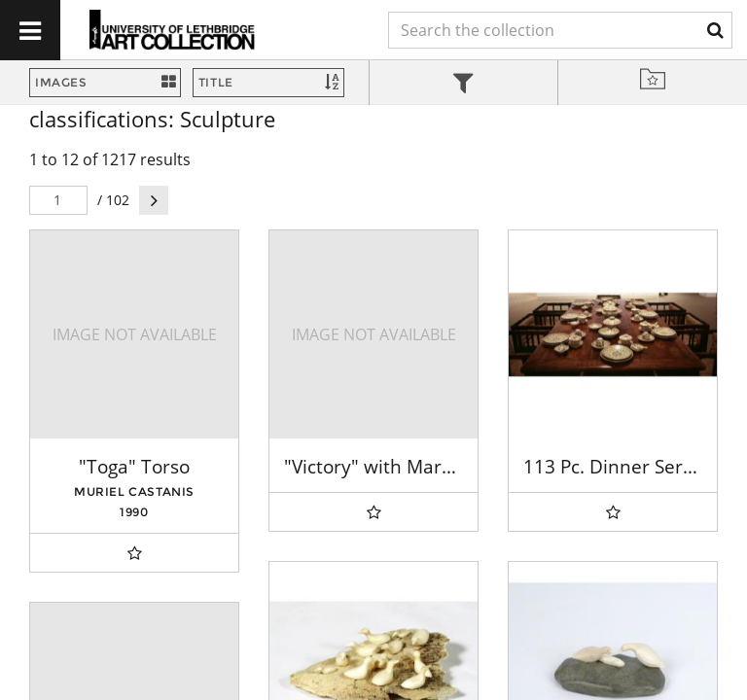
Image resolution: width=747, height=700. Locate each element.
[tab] (464, 85)
